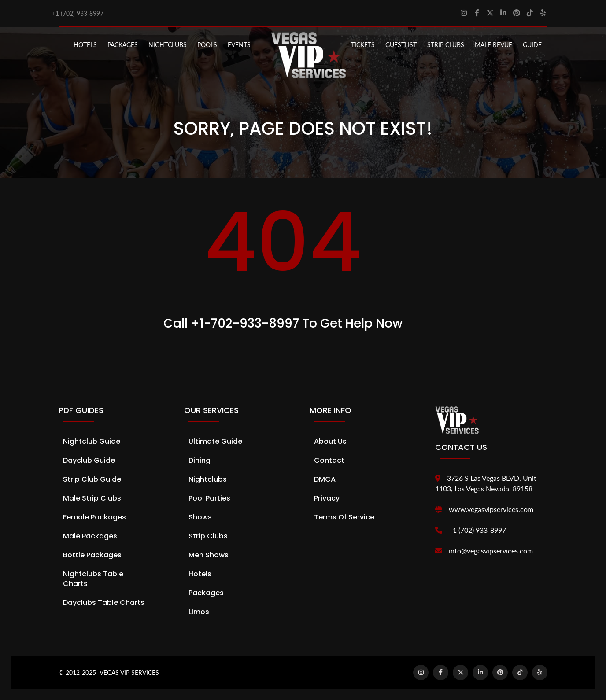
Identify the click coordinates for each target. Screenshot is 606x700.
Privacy (327, 498)
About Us (330, 441)
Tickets (363, 45)
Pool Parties (209, 498)
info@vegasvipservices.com (491, 551)
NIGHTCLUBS (168, 45)
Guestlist (401, 45)
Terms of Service (344, 517)
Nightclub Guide (92, 441)
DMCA (325, 479)
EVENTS (239, 45)
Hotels (85, 45)
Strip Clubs (208, 536)
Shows (200, 517)
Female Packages (94, 517)
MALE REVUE (493, 45)
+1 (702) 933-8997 (78, 13)
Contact (329, 460)
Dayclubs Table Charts (104, 602)
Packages (206, 593)
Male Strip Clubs (92, 498)
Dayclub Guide (89, 460)
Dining (200, 460)
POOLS (207, 45)
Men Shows (209, 555)
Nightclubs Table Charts (93, 579)
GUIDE (532, 45)
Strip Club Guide (92, 479)
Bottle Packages (92, 555)
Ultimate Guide (215, 441)
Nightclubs (208, 479)
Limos (199, 612)
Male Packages (90, 536)
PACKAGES (123, 45)
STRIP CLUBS (446, 45)
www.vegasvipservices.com (491, 509)
